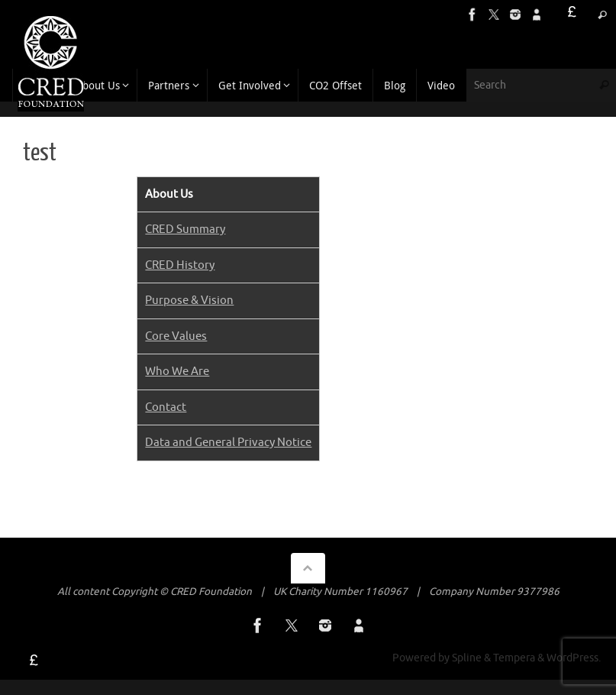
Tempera (514, 658)
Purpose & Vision (189, 301)
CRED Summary (185, 230)
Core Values (176, 336)
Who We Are (177, 372)
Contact (166, 407)
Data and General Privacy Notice (228, 443)
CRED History (180, 265)
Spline (467, 658)
